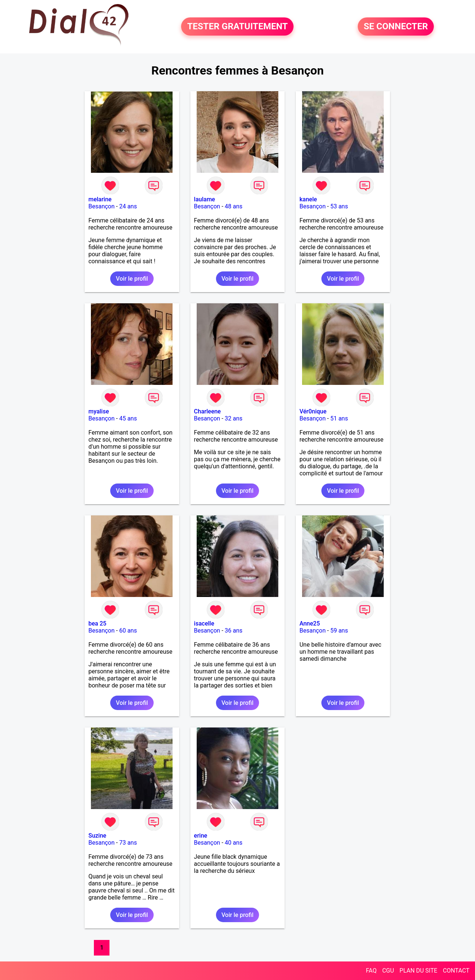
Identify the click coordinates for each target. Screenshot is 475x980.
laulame (205, 199)
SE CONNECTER (396, 27)
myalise (99, 411)
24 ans (128, 206)
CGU (388, 971)
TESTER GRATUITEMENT (237, 27)
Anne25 (310, 623)
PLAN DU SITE (419, 971)
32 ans (234, 418)
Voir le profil (132, 279)
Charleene (207, 411)
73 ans (128, 843)
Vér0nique (313, 411)
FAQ (371, 971)
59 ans (339, 631)
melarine (100, 199)
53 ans (339, 206)
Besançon (101, 206)
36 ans (234, 631)
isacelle (204, 623)
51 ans (339, 418)
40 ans (234, 843)
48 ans (234, 206)
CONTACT (456, 971)
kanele (308, 199)
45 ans (128, 418)
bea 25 (97, 623)
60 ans (128, 631)
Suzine (97, 836)
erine (201, 836)
